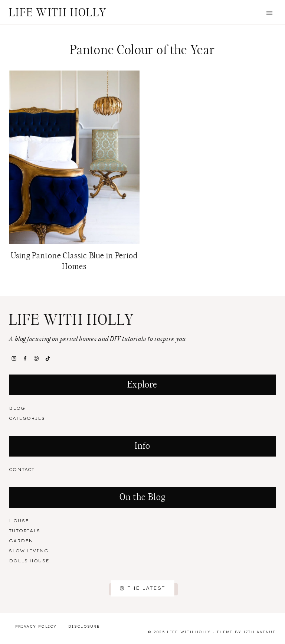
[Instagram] (14, 359)
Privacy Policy (36, 626)
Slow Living (29, 551)
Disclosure (84, 626)
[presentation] (74, 157)
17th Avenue (260, 632)
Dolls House (29, 561)
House (19, 521)
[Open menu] (269, 13)
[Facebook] (25, 359)
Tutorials (24, 531)
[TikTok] (47, 359)
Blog (17, 408)
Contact (22, 470)
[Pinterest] (36, 359)
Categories (27, 418)
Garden (21, 541)
